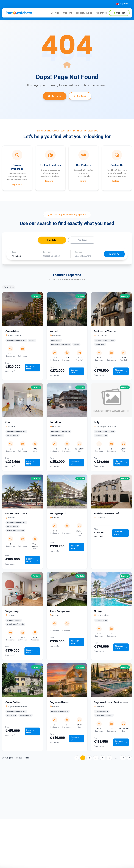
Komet (54, 332)
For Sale (52, 242)
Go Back (80, 96)
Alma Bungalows (60, 612)
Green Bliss (12, 332)
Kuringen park (58, 514)
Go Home (55, 96)
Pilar (8, 423)
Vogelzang (12, 612)
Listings (55, 13)
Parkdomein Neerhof (106, 514)
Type (14, 253)
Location (47, 253)
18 (123, 759)
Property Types (84, 13)
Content (68, 13)
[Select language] (122, 4)
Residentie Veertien (106, 332)
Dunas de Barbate (16, 514)
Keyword (78, 253)
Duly (97, 423)
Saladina (55, 423)
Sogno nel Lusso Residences (111, 703)
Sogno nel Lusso (59, 703)
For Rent (82, 241)
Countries (102, 13)
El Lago (98, 612)
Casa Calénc (13, 703)
